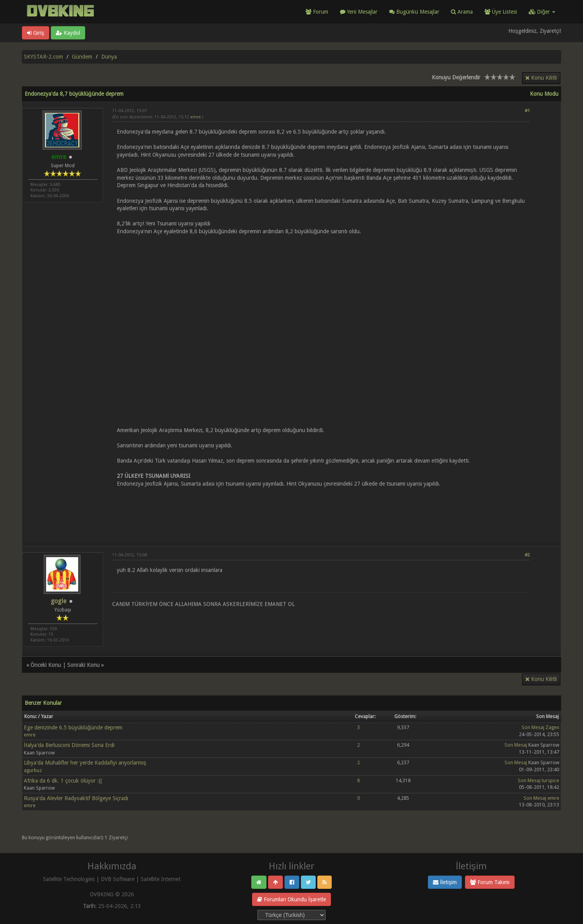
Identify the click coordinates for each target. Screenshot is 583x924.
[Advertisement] (321, 510)
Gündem (82, 57)
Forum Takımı (490, 882)
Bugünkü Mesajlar (414, 12)
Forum (317, 12)
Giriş (36, 33)
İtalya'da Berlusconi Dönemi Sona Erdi (69, 745)
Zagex (552, 727)
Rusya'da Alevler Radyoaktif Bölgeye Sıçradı (76, 798)
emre (196, 117)
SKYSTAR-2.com (43, 57)
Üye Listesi (501, 12)
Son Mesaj (533, 727)
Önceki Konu (46, 665)
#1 (527, 111)
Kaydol (68, 33)
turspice (550, 780)
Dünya (109, 57)
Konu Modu (544, 94)
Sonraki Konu (83, 665)
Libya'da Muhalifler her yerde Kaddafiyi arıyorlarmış (85, 763)
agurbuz (33, 770)
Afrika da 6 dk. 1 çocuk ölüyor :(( (63, 781)
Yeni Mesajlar (359, 12)
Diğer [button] (542, 12)
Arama (462, 12)
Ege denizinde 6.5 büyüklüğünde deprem (73, 727)
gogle (59, 601)
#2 (527, 555)
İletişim (445, 882)
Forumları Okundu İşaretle (291, 899)
